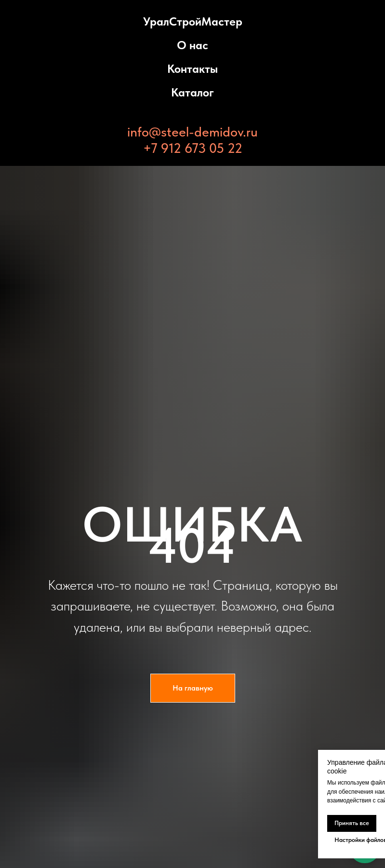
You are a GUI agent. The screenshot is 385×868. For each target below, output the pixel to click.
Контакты (192, 69)
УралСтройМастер (193, 21)
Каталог (192, 92)
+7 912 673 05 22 (193, 148)
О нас (192, 45)
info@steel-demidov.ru (192, 132)
